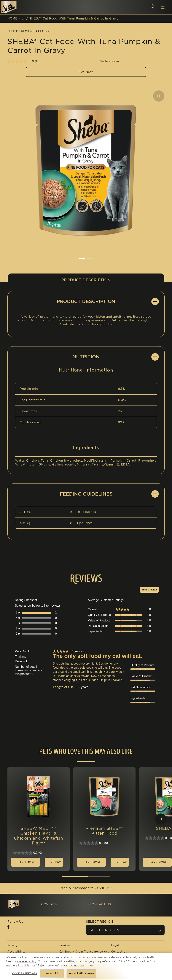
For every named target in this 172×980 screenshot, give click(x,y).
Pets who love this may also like (86, 752)
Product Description (86, 280)
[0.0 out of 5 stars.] (39, 853)
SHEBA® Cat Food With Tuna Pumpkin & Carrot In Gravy (74, 18)
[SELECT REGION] (125, 930)
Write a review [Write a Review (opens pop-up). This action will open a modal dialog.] (110, 61)
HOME (12, 18)
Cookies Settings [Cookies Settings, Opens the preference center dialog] (24, 973)
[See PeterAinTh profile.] (23, 651)
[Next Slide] (161, 819)
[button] (163, 7)
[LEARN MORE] (26, 862)
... (23, 18)
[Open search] (153, 6)
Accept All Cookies (81, 973)
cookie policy (27, 961)
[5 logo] (21, 904)
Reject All (52, 973)
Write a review (150, 590)
